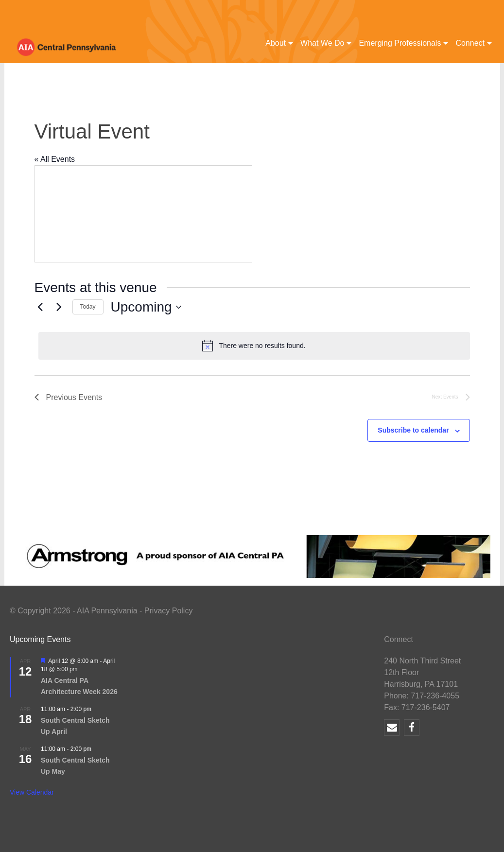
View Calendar (32, 792)
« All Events (55, 159)
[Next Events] (59, 307)
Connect (470, 43)
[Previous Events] (40, 307)
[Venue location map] (143, 214)
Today (88, 307)
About (276, 43)
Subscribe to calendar (413, 430)
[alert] (254, 346)
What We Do (322, 43)
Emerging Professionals (400, 43)
